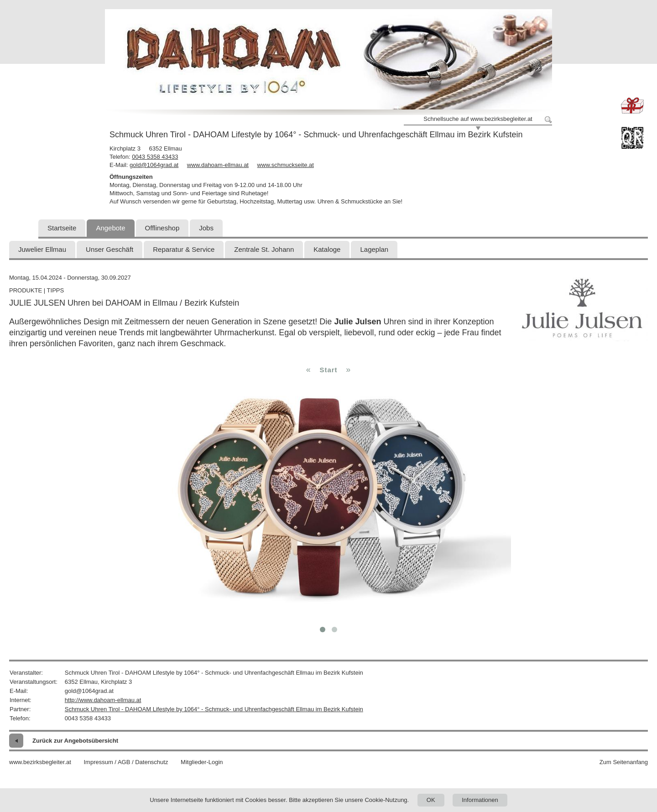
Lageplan (374, 249)
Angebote (110, 228)
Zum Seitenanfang (624, 762)
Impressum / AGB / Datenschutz (126, 762)
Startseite (62, 228)
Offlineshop (162, 228)
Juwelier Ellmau (42, 249)
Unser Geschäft (109, 249)
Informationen (480, 800)
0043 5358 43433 (155, 157)
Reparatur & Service (184, 249)
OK (431, 800)
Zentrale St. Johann (264, 249)
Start (328, 370)
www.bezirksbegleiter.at (40, 762)
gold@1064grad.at (154, 165)
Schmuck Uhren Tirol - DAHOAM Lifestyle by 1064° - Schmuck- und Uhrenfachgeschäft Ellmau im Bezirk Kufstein (214, 709)
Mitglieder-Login (202, 762)
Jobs (206, 228)
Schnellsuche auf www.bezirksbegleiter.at (478, 119)
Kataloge (327, 249)
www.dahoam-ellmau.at (218, 165)
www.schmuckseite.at (286, 165)
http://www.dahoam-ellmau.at (103, 700)
